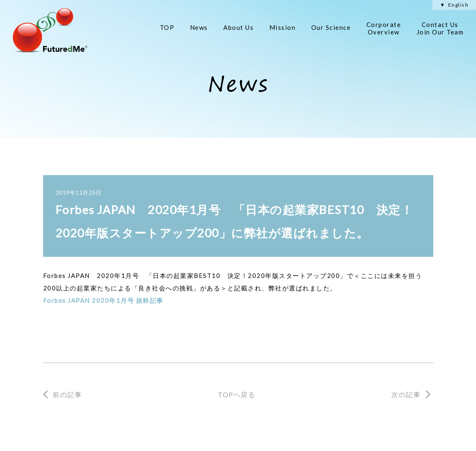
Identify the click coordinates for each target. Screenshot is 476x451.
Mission (283, 27)
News (199, 27)
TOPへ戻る (237, 394)
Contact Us (440, 28)
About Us (238, 27)
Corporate (384, 28)
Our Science (331, 27)
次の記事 (406, 394)
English (459, 5)
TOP (167, 27)
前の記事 (67, 394)
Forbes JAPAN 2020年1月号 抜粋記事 (103, 300)
